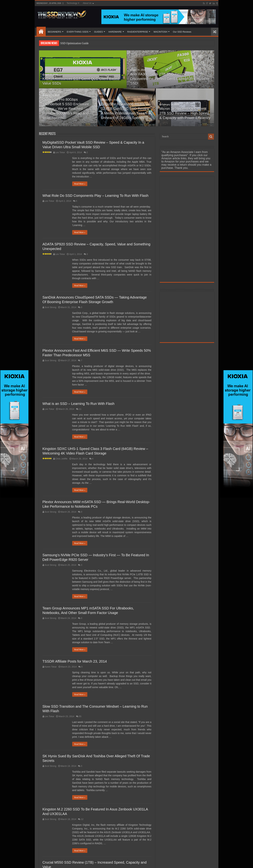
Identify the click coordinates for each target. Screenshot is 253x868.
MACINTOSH (160, 32)
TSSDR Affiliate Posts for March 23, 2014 (75, 661)
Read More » (80, 184)
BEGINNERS (55, 32)
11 (80, 409)
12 (82, 819)
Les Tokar (60, 152)
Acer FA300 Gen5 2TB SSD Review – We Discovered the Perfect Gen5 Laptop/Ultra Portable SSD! (170, 79)
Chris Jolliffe (61, 459)
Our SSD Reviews (182, 32)
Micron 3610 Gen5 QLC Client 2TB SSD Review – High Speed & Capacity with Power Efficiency (185, 113)
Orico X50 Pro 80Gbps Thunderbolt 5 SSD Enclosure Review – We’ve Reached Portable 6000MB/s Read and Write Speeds (66, 109)
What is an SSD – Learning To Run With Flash (79, 404)
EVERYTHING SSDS (78, 32)
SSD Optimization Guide (75, 43)
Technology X (73, 3)
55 (80, 716)
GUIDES (98, 32)
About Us (87, 3)
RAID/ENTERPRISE (138, 32)
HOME (41, 31)
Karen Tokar (51, 667)
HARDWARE (115, 32)
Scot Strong (51, 307)
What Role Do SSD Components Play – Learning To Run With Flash (95, 196)
